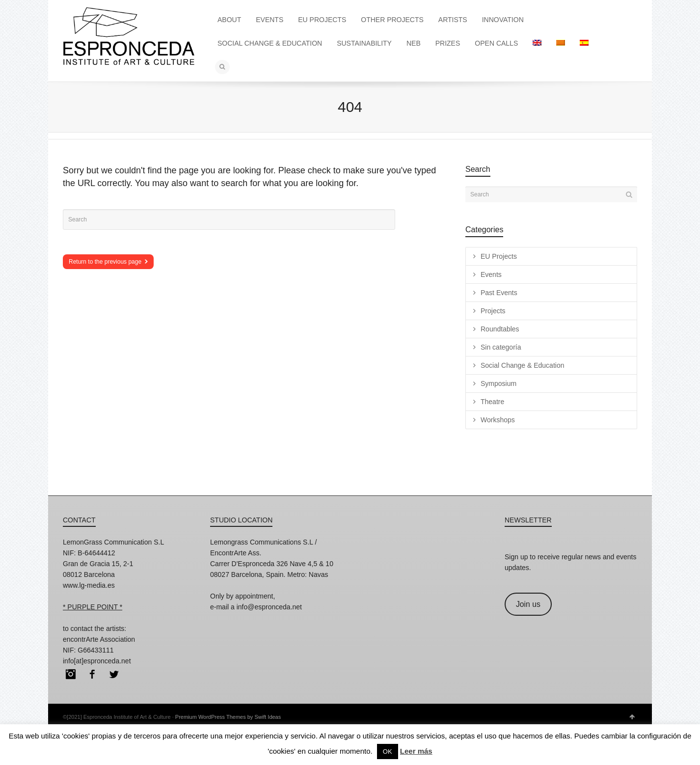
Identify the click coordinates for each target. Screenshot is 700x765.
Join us (528, 604)
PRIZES (448, 43)
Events (491, 274)
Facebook (92, 674)
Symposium (498, 383)
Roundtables (500, 329)
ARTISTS (453, 20)
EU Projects (499, 256)
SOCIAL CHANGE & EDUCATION (270, 43)
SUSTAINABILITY (364, 43)
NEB (414, 43)
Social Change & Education (522, 365)
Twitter (114, 674)
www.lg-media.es (89, 585)
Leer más (416, 751)
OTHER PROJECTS (392, 20)
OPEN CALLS (496, 43)
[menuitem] (537, 43)
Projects (493, 311)
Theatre (492, 402)
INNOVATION (503, 20)
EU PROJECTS (322, 20)
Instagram (71, 674)
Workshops (498, 420)
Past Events (499, 293)
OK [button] (388, 751)
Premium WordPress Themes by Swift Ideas (228, 717)
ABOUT (229, 20)
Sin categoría (501, 347)
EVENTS (269, 20)
